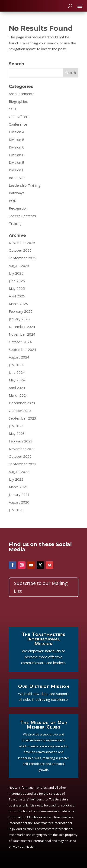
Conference (18, 124)
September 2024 (23, 349)
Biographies (18, 101)
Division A (16, 132)
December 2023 (22, 403)
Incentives (17, 178)
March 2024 (18, 395)
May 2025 (17, 288)
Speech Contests (22, 216)
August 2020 (19, 502)
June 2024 (17, 372)
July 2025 (16, 273)
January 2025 (19, 319)
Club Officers (19, 117)
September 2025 (23, 258)
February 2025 (21, 311)
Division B (17, 139)
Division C (16, 147)
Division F (16, 170)
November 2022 (22, 449)
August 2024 (19, 357)
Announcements (22, 94)
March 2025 (18, 304)
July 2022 (16, 479)
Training (15, 223)
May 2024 (17, 380)
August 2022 (19, 472)
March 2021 (18, 487)
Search (71, 73)
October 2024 (20, 342)
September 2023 (23, 418)
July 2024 (16, 365)
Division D (17, 155)
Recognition (18, 208)
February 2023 (21, 441)
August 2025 (19, 266)
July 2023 (16, 426)
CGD (12, 109)
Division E (16, 162)
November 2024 (22, 334)
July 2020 (16, 510)
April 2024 (17, 388)
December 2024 (22, 327)
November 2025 (22, 243)
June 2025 (17, 281)
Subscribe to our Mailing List (41, 587)
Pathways (17, 193)
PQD (13, 201)
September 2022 (23, 464)
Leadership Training (25, 185)
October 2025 (20, 250)
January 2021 (19, 494)
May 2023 (17, 433)
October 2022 (20, 456)
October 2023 (20, 411)
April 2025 (17, 296)
